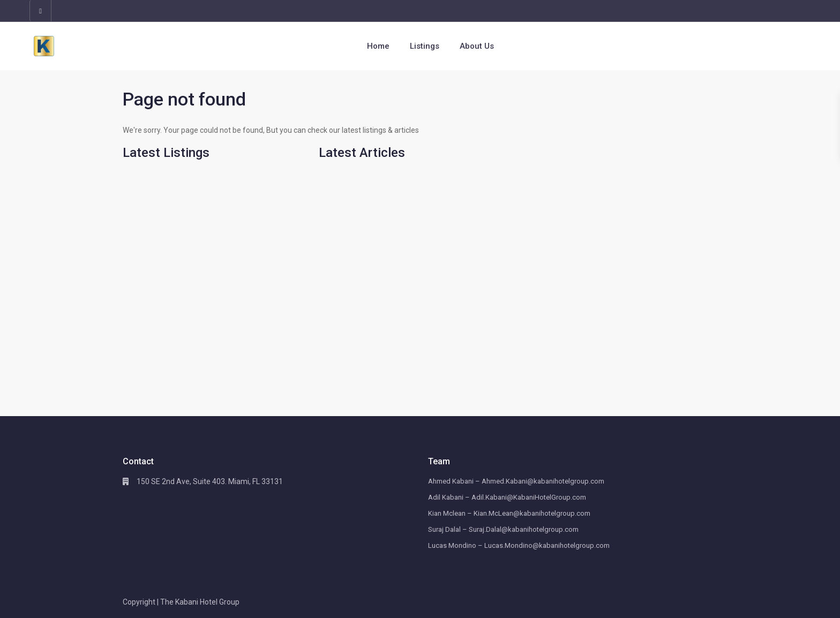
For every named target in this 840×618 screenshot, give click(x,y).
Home (378, 46)
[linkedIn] (41, 11)
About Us (477, 46)
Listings (425, 46)
